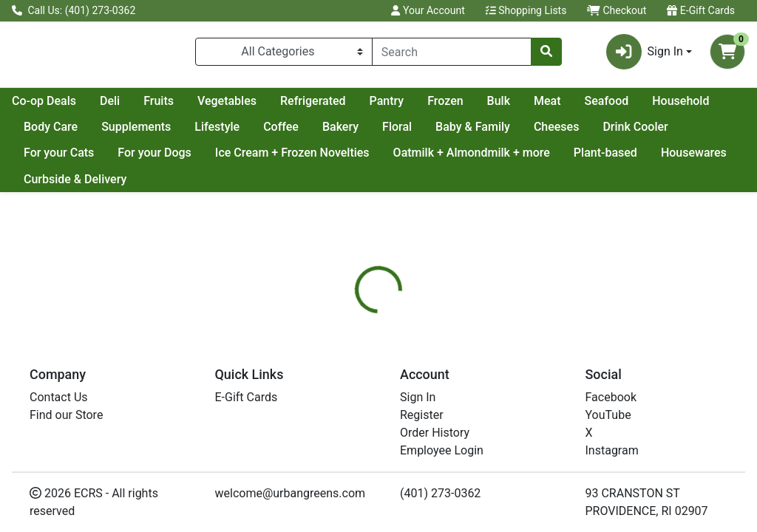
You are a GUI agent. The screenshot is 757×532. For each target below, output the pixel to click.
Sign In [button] (645, 55)
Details (356, 387)
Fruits (290, 107)
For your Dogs (244, 158)
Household (120, 133)
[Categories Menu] (284, 55)
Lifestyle (366, 133)
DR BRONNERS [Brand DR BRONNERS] (500, 499)
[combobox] (452, 55)
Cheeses (705, 133)
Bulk (630, 107)
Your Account (428, 10)
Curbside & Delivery (164, 185)
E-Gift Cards (701, 10)
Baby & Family (621, 133)
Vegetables (359, 107)
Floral (546, 133)
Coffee (430, 133)
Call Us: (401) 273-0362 (74, 10)
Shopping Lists (526, 10)
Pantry (519, 107)
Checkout (617, 10)
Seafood (46, 133)
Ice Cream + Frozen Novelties (381, 158)
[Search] (452, 55)
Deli (241, 107)
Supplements (285, 133)
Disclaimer (488, 387)
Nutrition (417, 387)
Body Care (199, 133)
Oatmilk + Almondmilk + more (560, 158)
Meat (679, 107)
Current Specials (67, 107)
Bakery (489, 133)
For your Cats (147, 158)
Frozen (577, 107)
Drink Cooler (56, 158)
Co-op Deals (176, 107)
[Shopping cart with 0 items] (727, 55)
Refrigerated (445, 107)
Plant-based (694, 158)
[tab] (356, 387)
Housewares (57, 185)
